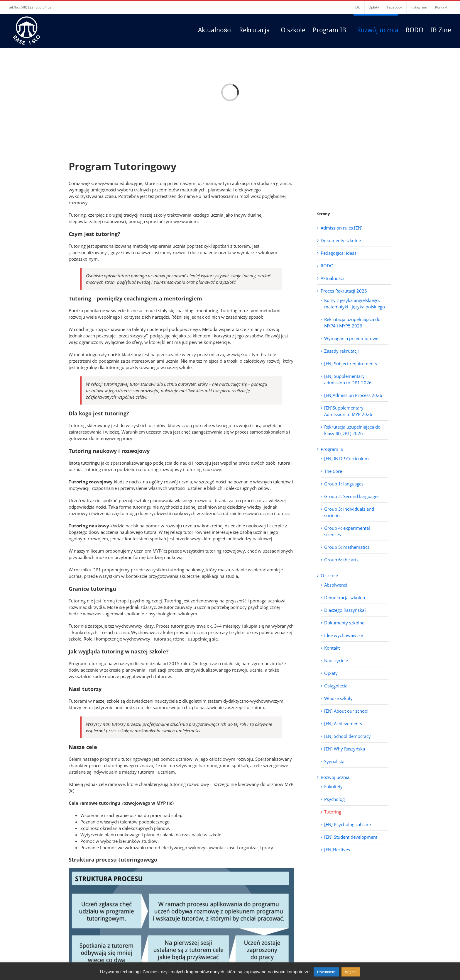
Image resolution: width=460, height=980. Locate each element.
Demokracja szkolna (345, 597)
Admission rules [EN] (342, 228)
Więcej (351, 972)
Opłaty (331, 673)
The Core (333, 471)
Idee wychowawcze (344, 635)
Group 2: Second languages (352, 496)
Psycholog (334, 799)
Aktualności (332, 278)
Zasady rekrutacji (341, 351)
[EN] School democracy (347, 736)
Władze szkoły (338, 698)
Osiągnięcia (336, 686)
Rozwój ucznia (335, 777)
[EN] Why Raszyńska (345, 749)
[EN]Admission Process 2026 (353, 395)
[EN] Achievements (343, 723)
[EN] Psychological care (347, 824)
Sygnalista (334, 761)
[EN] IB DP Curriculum (346, 458)
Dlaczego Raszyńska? (345, 610)
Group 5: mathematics (347, 547)
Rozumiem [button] (326, 972)
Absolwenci (336, 585)
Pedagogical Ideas (339, 253)
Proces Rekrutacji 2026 (344, 291)
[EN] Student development (351, 837)
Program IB (332, 449)
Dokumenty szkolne (341, 240)
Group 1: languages (344, 484)
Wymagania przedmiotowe (351, 338)
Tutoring (333, 812)
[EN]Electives (337, 850)
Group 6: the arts (341, 560)
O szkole (329, 575)
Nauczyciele (336, 660)
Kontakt (332, 648)
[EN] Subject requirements (351, 364)
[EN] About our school (346, 711)
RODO (327, 266)
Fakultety (333, 787)
